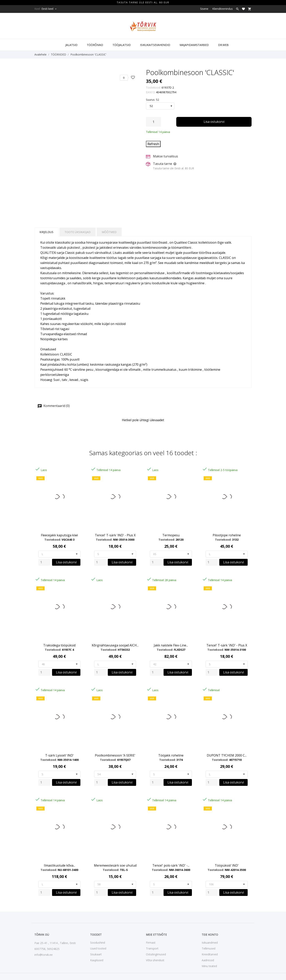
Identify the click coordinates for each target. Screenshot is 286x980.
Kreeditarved (210, 954)
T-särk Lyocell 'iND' (59, 755)
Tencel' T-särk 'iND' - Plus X (115, 535)
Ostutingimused (156, 954)
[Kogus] (153, 122)
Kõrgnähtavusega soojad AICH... (115, 645)
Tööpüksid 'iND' (227, 865)
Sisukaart (96, 954)
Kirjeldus (46, 232)
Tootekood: (153, 87)
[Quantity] (44, 562)
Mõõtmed (109, 232)
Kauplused (97, 960)
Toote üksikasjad (78, 232)
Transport (152, 948)
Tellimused (209, 948)
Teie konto (210, 935)
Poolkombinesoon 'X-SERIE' (115, 755)
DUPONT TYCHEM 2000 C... (227, 755)
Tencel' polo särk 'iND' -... (171, 865)
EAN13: (151, 92)
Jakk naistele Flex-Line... (171, 645)
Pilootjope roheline (227, 535)
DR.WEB (223, 45)
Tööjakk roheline (171, 755)
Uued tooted (98, 948)
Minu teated (209, 966)
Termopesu (171, 535)
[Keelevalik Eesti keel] (49, 9)
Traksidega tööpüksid (59, 645)
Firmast (151, 943)
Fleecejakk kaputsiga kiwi (59, 535)
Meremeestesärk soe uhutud (115, 865)
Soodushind (98, 943)
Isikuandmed (210, 943)
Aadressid (208, 960)
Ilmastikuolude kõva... (59, 865)
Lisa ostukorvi (214, 122)
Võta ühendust (155, 960)
